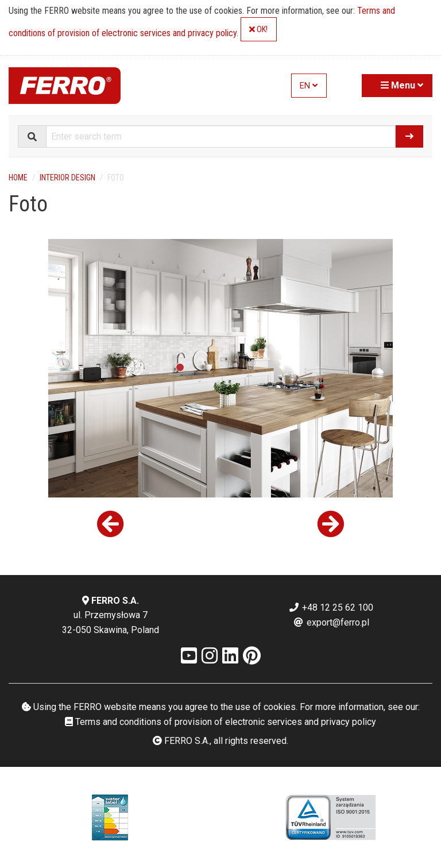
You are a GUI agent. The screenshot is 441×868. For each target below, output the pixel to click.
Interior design (67, 178)
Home (18, 178)
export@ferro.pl (331, 622)
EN (309, 86)
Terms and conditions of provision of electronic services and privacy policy (220, 722)
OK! (258, 30)
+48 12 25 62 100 (331, 607)
